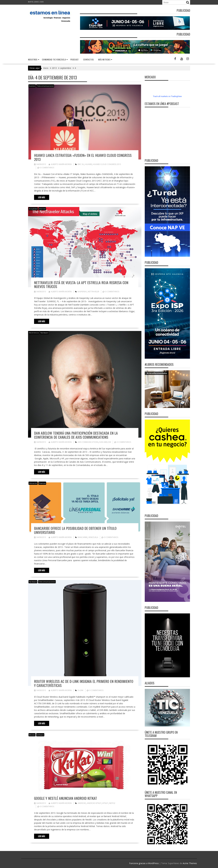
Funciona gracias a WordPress (144, 863)
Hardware (44, 333)
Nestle (112, 803)
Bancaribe (83, 537)
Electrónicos (34, 333)
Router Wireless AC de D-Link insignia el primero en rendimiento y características (84, 683)
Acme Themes (190, 863)
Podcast (75, 59)
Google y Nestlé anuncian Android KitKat (66, 798)
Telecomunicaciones (45, 86)
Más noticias (104, 59)
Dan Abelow (105, 442)
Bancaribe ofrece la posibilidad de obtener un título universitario (75, 530)
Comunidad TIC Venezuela (54, 59)
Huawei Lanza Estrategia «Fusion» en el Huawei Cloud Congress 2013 (83, 157)
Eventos (32, 86)
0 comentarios (47, 168)
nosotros (33, 59)
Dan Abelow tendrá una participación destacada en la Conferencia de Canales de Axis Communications (76, 435)
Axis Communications (88, 442)
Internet (42, 209)
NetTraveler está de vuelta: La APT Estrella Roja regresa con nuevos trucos (81, 284)
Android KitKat (94, 803)
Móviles (32, 735)
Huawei (88, 164)
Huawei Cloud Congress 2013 (107, 164)
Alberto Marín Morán (60, 164)
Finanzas (42, 483)
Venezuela (93, 537)
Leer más (42, 197)
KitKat (105, 803)
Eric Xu (81, 164)
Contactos (88, 59)
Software (40, 735)
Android (82, 803)
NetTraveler (93, 292)
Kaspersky (82, 292)
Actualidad (33, 209)
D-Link (81, 690)
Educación (33, 483)
